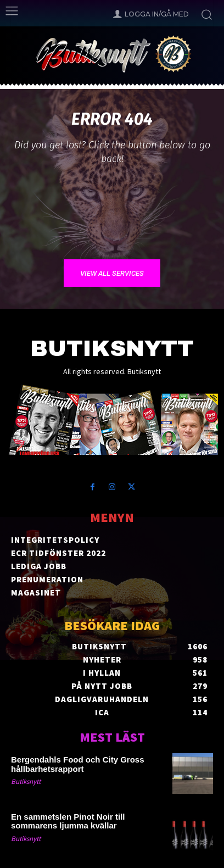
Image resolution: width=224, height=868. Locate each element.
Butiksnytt (26, 781)
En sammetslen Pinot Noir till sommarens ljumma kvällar (68, 821)
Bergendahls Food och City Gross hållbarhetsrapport (78, 764)
